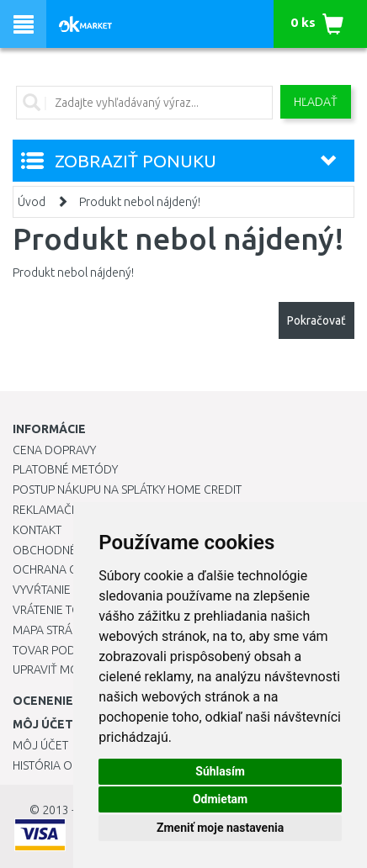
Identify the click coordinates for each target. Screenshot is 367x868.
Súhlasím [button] (220, 771)
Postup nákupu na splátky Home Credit (127, 490)
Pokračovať (316, 320)
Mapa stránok (54, 630)
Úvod (32, 202)
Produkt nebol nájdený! (140, 202)
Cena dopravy (54, 450)
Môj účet (40, 745)
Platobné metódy (65, 469)
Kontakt (37, 530)
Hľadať (316, 102)
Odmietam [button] (220, 799)
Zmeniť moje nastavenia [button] (220, 828)
